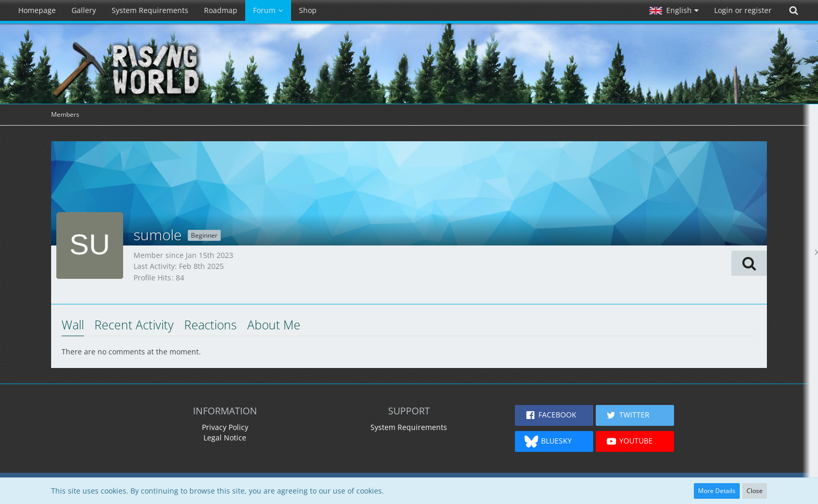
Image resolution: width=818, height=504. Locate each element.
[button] (674, 10)
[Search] (793, 10)
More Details (717, 491)
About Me (274, 325)
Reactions (210, 325)
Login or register (743, 10)
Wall (73, 325)
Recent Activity (134, 325)
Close (755, 491)
